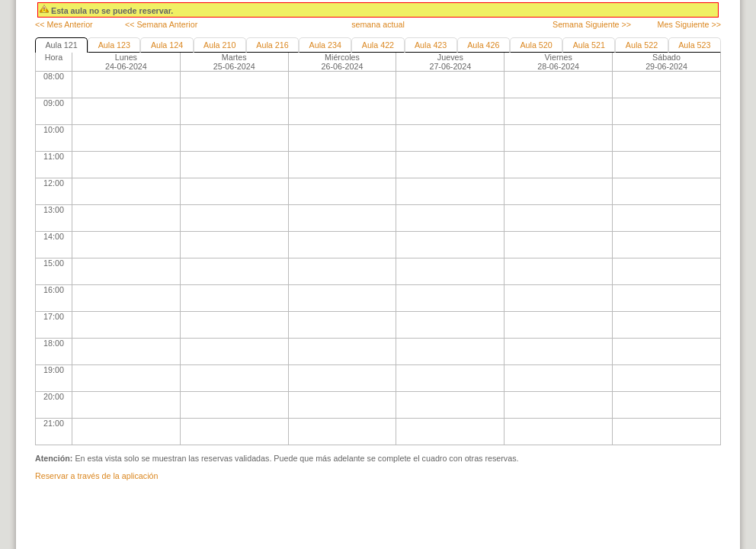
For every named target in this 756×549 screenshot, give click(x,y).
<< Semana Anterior (161, 24)
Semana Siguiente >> (592, 24)
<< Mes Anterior (64, 24)
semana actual (378, 24)
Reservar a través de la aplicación (96, 476)
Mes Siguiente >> (689, 24)
